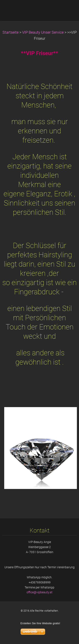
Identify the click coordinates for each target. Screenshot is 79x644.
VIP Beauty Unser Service (43, 32)
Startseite (11, 32)
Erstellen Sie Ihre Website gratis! (40, 623)
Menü (67, 9)
